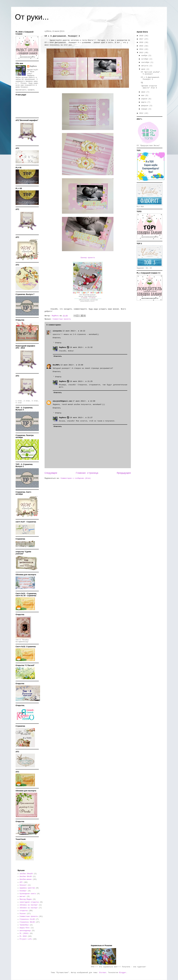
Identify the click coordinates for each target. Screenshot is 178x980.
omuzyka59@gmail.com (62, 401)
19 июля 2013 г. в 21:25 (81, 381)
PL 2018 (23, 936)
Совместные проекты (62, 319)
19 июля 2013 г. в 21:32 (81, 347)
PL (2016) (24, 933)
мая (143, 96)
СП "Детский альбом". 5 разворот (151, 73)
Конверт (23, 891)
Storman (103, 973)
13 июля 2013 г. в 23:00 (72, 365)
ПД (142, 83)
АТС (21, 882)
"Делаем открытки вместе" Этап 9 (149, 87)
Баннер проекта (88, 258)
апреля (145, 99)
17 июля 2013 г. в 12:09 (84, 401)
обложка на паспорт (29, 905)
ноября (145, 56)
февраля (145, 106)
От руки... (32, 17)
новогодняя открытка (29, 902)
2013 (142, 53)
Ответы (58, 343)
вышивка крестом (27, 888)
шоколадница (25, 931)
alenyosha (57, 331)
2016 (142, 42)
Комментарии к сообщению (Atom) (76, 478)
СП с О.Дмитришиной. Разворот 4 (150, 78)
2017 (142, 39)
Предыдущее (124, 473)
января (145, 109)
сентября (146, 62)
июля (144, 69)
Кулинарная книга (28, 894)
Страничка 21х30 (27, 919)
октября (145, 59)
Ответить (57, 338)
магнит (23, 896)
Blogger (123, 973)
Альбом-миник (26, 879)
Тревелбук (24, 925)
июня (144, 92)
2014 (142, 49)
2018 (142, 36)
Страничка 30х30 (27, 922)
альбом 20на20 (26, 874)
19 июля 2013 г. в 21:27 (81, 418)
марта (144, 102)
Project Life (26, 939)
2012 (142, 113)
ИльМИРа (56, 365)
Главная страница (87, 473)
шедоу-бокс (25, 928)
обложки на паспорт (29, 908)
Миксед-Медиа (26, 899)
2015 (142, 46)
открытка (24, 911)
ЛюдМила (63, 347)
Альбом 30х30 (26, 877)
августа (145, 66)
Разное (23, 914)
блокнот (23, 885)
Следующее (51, 473)
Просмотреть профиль (25, 90)
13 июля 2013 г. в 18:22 (74, 331)
